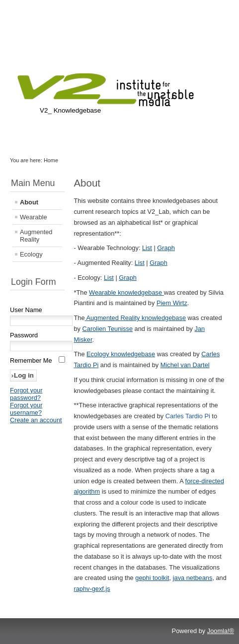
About (29, 202)
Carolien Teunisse (108, 329)
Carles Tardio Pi (188, 416)
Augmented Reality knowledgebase (136, 318)
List (147, 248)
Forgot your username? (26, 409)
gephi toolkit (152, 578)
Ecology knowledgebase (121, 354)
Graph (166, 248)
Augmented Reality (36, 236)
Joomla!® (221, 631)
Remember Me (31, 360)
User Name (26, 310)
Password (24, 335)
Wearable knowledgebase (126, 292)
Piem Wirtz (172, 303)
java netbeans (193, 578)
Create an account (36, 420)
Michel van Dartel (185, 365)
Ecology (31, 254)
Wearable (34, 217)
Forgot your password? (26, 394)
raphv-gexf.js (92, 589)
